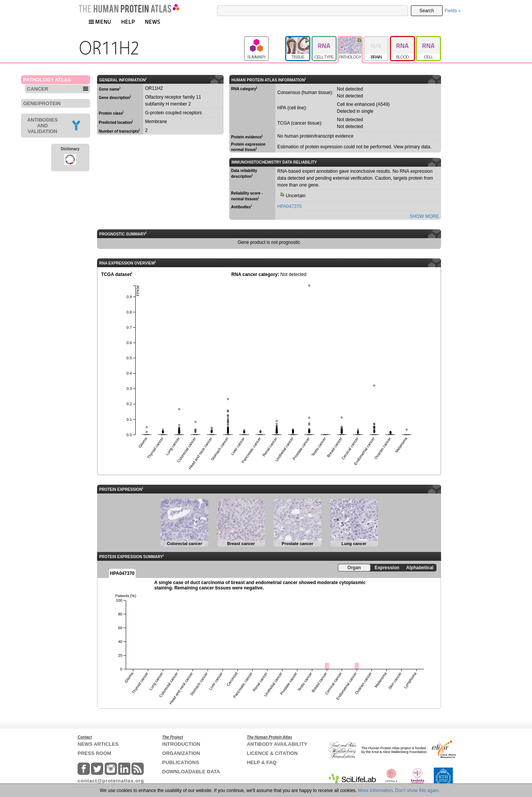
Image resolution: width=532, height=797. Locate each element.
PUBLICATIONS (181, 762)
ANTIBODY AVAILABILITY (277, 744)
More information (375, 791)
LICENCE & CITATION (272, 753)
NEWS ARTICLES (98, 744)
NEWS (153, 22)
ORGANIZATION (181, 753)
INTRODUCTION (181, 744)
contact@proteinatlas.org (111, 781)
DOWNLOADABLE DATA (191, 772)
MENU (100, 22)
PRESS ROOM (94, 753)
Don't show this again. (418, 791)
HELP (128, 22)
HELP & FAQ (262, 762)
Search (427, 11)
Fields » (453, 11)
